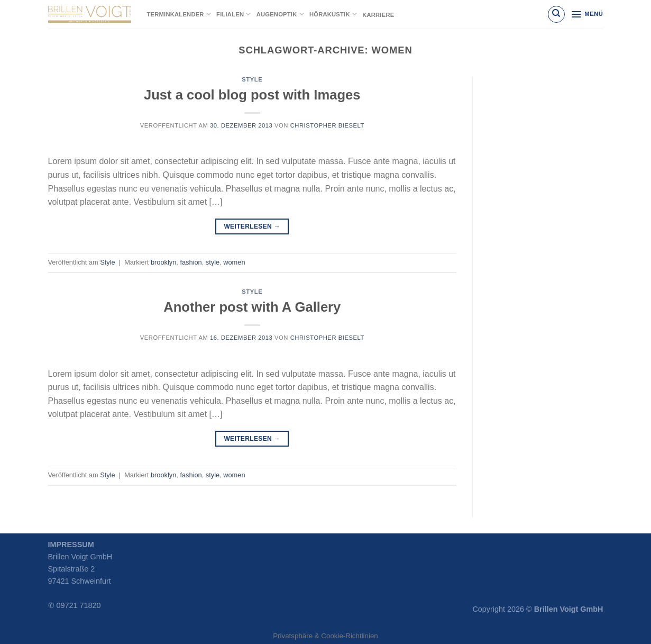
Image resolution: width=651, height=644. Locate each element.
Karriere (378, 15)
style (213, 262)
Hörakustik (333, 14)
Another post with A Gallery (252, 307)
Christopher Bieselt (327, 125)
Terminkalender (179, 14)
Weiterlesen (252, 227)
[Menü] (587, 14)
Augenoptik (280, 14)
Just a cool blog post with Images (252, 95)
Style (252, 79)
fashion (191, 262)
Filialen (234, 14)
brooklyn (163, 262)
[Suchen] (556, 14)
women (234, 262)
